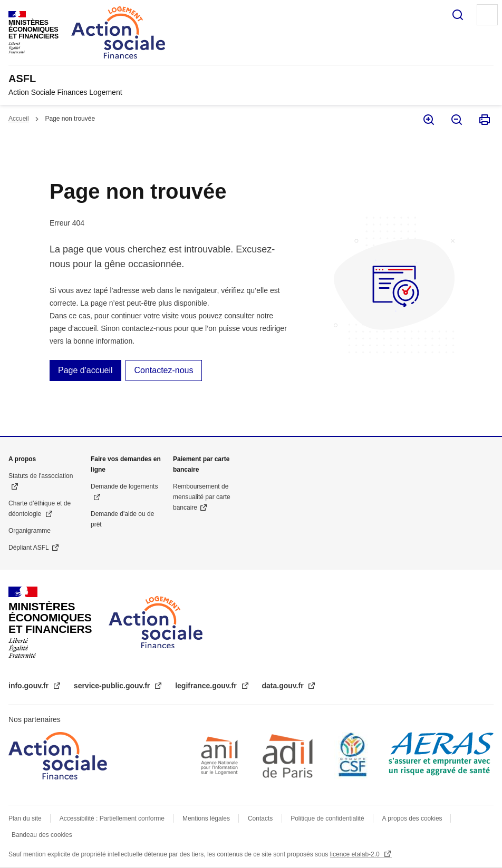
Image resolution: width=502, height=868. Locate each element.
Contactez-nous (163, 370)
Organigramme (30, 531)
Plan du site (25, 818)
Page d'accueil (85, 370)
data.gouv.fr (284, 686)
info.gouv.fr (30, 686)
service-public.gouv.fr (113, 686)
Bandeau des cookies (42, 835)
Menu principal (487, 15)
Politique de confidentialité (327, 818)
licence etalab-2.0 (356, 854)
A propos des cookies (413, 818)
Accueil (19, 119)
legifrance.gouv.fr (207, 686)
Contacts (260, 818)
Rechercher (458, 15)
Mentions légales (206, 818)
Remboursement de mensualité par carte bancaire (202, 497)
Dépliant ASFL (29, 548)
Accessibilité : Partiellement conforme (112, 818)
